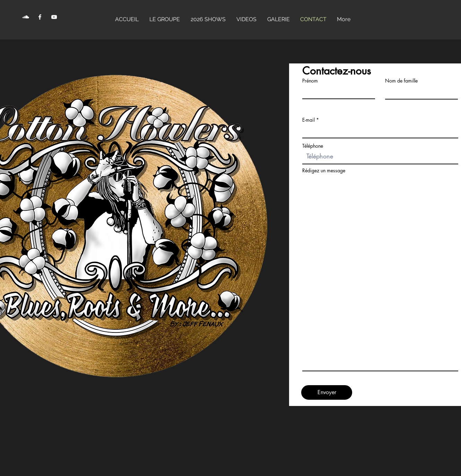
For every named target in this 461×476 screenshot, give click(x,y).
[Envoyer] (327, 392)
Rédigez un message (324, 171)
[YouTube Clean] (54, 17)
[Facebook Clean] (40, 17)
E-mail (308, 120)
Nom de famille (401, 81)
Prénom (310, 81)
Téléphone (313, 146)
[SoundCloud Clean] (26, 17)
